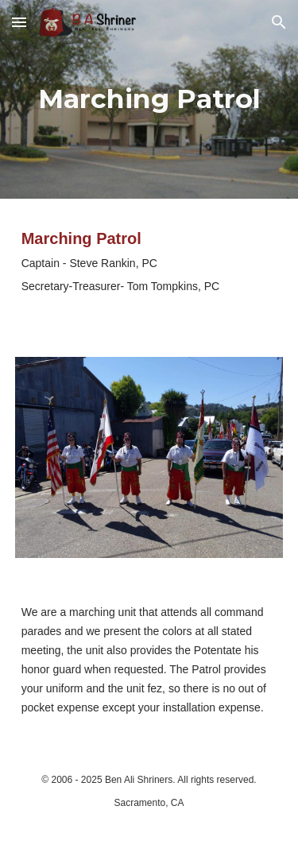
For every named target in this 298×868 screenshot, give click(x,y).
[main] (149, 99)
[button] (19, 22)
